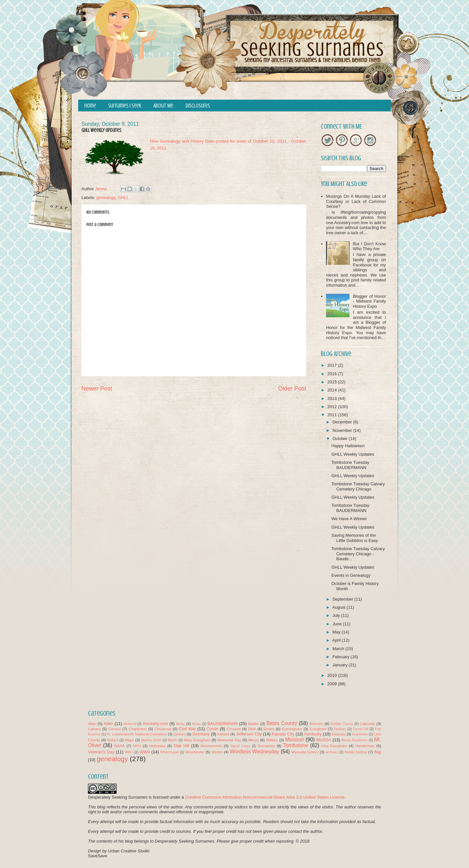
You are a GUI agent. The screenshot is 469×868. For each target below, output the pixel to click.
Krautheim (360, 734)
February (342, 657)
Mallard (113, 740)
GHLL (123, 198)
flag (378, 752)
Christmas (163, 729)
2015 (333, 382)
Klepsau (339, 734)
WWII (145, 752)
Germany (201, 734)
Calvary (94, 729)
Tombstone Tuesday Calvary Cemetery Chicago (358, 486)
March (339, 649)
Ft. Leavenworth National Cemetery (136, 734)
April (337, 640)
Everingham (292, 729)
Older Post (292, 389)
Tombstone (296, 745)
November (343, 430)
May (337, 632)
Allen (108, 724)
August (339, 607)
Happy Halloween (348, 446)
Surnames (266, 746)
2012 (333, 407)
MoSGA (324, 740)
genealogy (106, 198)
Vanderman (365, 746)
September (343, 599)
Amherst (130, 724)
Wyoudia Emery (305, 752)
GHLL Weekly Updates (353, 454)
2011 (333, 415)
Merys (254, 740)
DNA (252, 729)
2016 (333, 374)
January (341, 665)
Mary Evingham (197, 740)
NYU (137, 746)
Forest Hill (361, 729)
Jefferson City (249, 734)
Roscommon (211, 746)
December (343, 422)
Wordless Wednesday (254, 752)
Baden (254, 724)
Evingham (318, 729)
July (337, 615)
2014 (333, 390)
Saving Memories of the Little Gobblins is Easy (355, 538)
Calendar (367, 724)
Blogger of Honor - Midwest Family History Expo (369, 301)
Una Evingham (334, 746)
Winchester (195, 752)
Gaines (180, 734)
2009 (333, 684)
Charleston (138, 729)
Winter (217, 752)
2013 (333, 398)
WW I (129, 752)
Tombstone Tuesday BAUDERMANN (350, 465)
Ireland (223, 734)
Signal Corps (240, 746)
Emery (269, 729)
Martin (173, 740)
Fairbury (340, 729)
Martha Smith (151, 740)
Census (115, 729)
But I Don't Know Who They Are (369, 246)
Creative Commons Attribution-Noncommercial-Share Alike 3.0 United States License (265, 797)
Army (180, 724)
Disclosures (198, 106)
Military (272, 740)
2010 (333, 675)
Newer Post (97, 389)
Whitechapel (170, 752)
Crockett (234, 729)
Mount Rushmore (354, 740)
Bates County (282, 723)
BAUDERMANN (222, 724)
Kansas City (283, 734)
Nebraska (157, 746)
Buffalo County (342, 724)
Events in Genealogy (351, 575)
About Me (163, 106)
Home (90, 106)
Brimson (316, 724)
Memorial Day (229, 740)
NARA (120, 746)
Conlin (213, 729)
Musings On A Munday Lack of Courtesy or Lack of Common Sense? (356, 201)
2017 (333, 365)
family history (356, 752)
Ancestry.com (155, 724)
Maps (129, 740)
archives (332, 752)
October (341, 439)
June (338, 624)
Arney (197, 724)
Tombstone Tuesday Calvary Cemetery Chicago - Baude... (358, 554)
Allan (92, 724)
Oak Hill (181, 746)
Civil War (187, 729)
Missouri (295, 740)
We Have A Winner (349, 519)
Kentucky (313, 734)
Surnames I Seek (125, 106)
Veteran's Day (101, 752)
